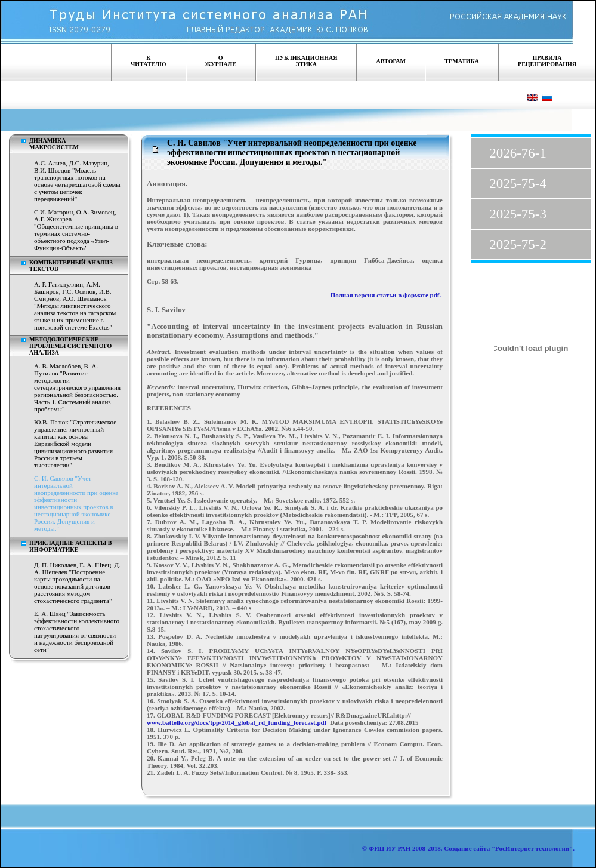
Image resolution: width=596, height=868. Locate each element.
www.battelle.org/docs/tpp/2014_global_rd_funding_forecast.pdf (237, 722)
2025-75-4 (518, 184)
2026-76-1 (518, 153)
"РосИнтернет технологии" (531, 848)
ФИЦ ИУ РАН (390, 848)
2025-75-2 (518, 244)
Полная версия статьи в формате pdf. (386, 295)
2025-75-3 (518, 214)
